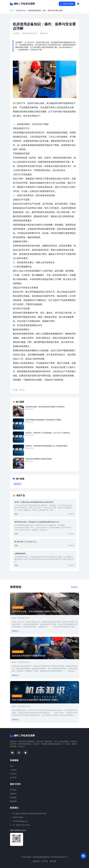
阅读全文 (16, 631)
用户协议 (45, 861)
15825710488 (67, 4)
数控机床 (17, 484)
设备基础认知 (21, 10)
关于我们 (13, 790)
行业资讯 (13, 774)
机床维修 (13, 797)
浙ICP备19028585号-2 (59, 857)
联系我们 (13, 794)
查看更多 (75, 587)
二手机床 (13, 770)
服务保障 (13, 801)
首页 (12, 10)
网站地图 (53, 861)
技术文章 (13, 777)
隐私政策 (36, 861)
